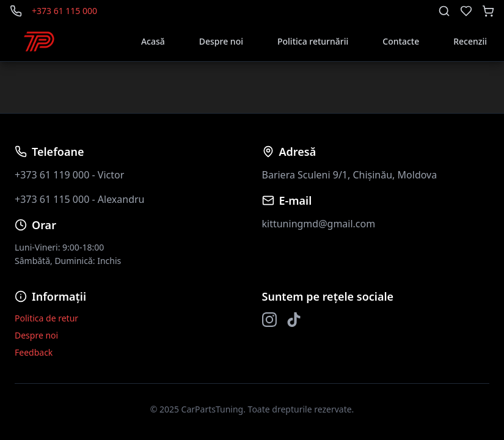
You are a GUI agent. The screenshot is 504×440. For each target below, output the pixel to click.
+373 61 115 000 (64, 11)
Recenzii (470, 41)
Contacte (401, 41)
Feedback (34, 352)
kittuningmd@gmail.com (319, 224)
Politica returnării (313, 41)
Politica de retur (46, 318)
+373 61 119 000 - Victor (69, 175)
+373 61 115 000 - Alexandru (80, 199)
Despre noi (221, 41)
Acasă (153, 41)
